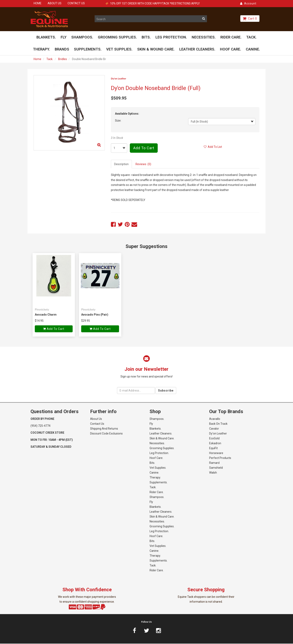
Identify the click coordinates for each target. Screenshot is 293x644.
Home (37, 59)
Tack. (50, 59)
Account (248, 3)
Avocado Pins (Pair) (95, 315)
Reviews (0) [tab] (143, 165)
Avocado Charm (46, 315)
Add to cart (144, 149)
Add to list (213, 147)
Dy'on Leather (119, 79)
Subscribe (166, 391)
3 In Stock (117, 138)
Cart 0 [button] (250, 19)
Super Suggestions (146, 247)
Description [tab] (121, 165)
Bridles (63, 59)
